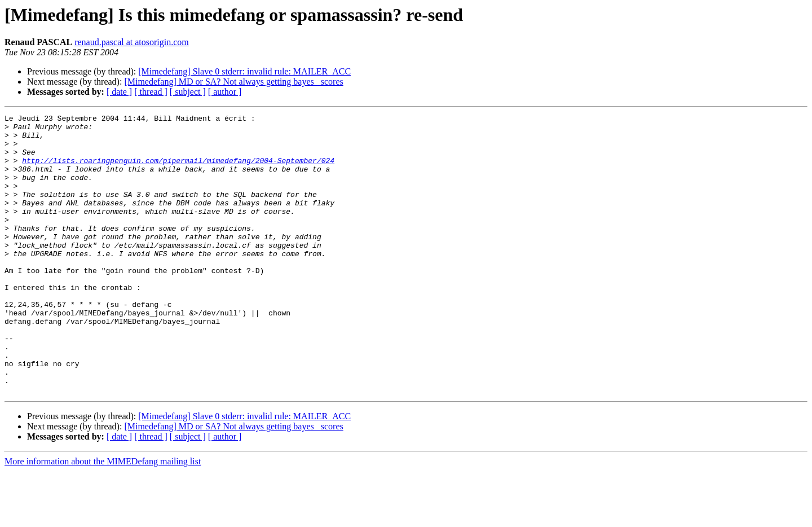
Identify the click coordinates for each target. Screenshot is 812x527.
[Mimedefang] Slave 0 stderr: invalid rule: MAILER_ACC (244, 71)
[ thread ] (151, 92)
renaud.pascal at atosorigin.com (132, 42)
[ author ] (225, 92)
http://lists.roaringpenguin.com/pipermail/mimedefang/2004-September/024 (178, 170)
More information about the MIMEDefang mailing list (103, 517)
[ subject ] (188, 92)
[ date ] (119, 92)
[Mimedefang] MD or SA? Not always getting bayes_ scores (233, 82)
